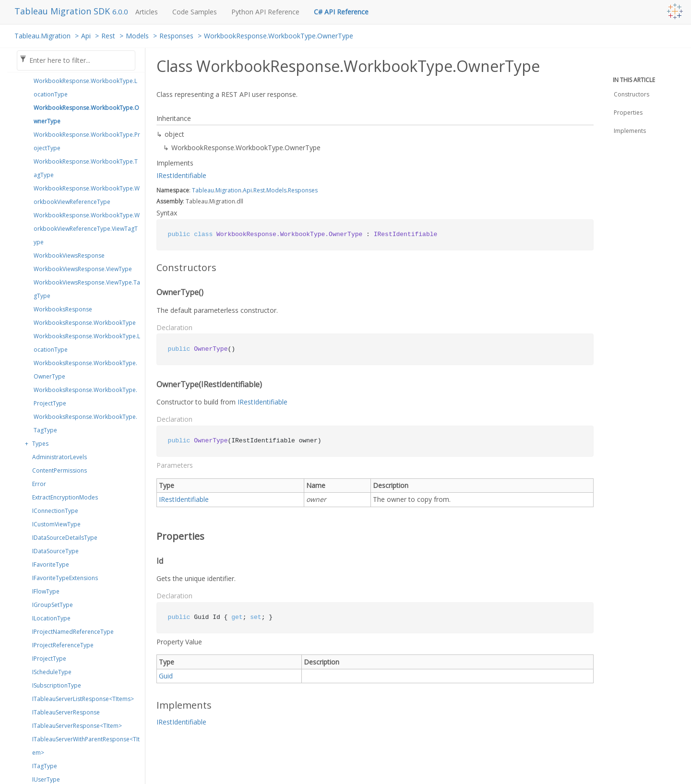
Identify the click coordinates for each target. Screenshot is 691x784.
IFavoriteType (51, 564)
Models (137, 36)
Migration (228, 190)
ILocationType (51, 618)
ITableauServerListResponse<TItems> (83, 699)
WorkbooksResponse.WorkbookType (85, 323)
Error (39, 484)
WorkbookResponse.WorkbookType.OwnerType (279, 36)
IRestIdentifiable (181, 175)
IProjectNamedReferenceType (73, 632)
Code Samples (195, 12)
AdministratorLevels (60, 457)
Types (40, 444)
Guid (166, 676)
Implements (630, 131)
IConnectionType (55, 511)
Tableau (203, 190)
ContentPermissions (60, 470)
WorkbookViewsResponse (69, 255)
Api (86, 36)
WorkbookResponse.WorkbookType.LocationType (85, 88)
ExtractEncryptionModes (65, 497)
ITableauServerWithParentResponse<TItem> (86, 746)
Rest (108, 36)
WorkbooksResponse (63, 309)
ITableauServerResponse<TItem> (77, 726)
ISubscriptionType (57, 685)
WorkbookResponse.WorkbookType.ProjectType (87, 141)
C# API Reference (341, 12)
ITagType (45, 766)
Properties (628, 113)
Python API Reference (265, 12)
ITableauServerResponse (66, 712)
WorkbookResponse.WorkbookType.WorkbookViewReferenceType (87, 195)
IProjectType (49, 659)
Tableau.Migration (42, 36)
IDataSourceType (55, 551)
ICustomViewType (56, 524)
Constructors (631, 94)
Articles (147, 12)
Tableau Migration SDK (63, 11)
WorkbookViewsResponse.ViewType (83, 269)
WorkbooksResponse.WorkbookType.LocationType (87, 343)
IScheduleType (52, 672)
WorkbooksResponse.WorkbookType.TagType (85, 423)
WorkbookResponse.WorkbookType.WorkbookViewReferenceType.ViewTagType (87, 229)
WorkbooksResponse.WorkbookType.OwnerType (85, 370)
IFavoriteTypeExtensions (65, 578)
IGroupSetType (53, 605)
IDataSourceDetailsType (65, 538)
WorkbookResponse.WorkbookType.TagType (86, 168)
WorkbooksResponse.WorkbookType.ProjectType (85, 397)
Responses (176, 36)
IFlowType (46, 591)
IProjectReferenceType (63, 645)
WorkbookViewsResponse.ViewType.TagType (87, 289)
